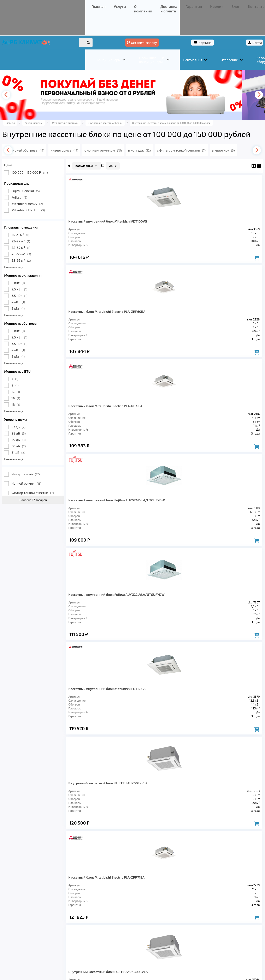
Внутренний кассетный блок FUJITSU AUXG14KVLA (96, 527)
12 (25, 381)
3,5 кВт (29, 285)
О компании (54, 5)
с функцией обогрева (44, 140)
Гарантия (108, 5)
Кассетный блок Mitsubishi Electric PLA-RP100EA (186, 423)
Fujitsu (29, 187)
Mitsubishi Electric (38, 199)
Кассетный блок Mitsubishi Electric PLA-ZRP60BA (142, 214)
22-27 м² (30, 231)
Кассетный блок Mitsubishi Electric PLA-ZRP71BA (231, 319)
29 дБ (28, 429)
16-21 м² (30, 224)
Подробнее (195, 952)
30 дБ (28, 435)
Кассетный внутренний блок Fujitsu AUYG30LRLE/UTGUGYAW (232, 423)
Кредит (124, 5)
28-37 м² (30, 237)
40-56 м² (31, 243)
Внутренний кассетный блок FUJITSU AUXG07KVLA (186, 319)
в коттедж (165, 140)
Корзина (225, 20)
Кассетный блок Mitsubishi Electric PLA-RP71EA (186, 214)
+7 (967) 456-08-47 (209, 5)
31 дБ (28, 442)
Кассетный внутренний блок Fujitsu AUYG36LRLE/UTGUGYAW (97, 631)
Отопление (85, 921)
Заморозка (112, 921)
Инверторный (35, 463)
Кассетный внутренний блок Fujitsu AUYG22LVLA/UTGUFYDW (97, 319)
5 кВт (28, 298)
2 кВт (28, 272)
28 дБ (28, 423)
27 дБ (28, 416)
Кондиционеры (26, 921)
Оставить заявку (191, 20)
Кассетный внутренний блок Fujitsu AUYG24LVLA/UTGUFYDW (232, 214)
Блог (138, 5)
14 (25, 387)
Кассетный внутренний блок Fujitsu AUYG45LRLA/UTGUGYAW (232, 527)
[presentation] (18, 75)
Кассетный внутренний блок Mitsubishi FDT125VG (142, 319)
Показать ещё (23, 256)
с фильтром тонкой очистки (209, 140)
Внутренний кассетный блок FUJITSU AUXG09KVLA (96, 423)
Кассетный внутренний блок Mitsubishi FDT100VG (96, 214)
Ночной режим (36, 473)
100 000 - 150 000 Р (39, 162)
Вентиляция (58, 921)
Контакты (153, 5)
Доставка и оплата (82, 5)
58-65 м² (31, 250)
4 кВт (28, 291)
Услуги (35, 5)
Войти (248, 20)
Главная (20, 5)
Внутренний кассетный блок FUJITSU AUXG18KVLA (142, 527)
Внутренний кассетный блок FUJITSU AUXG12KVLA (142, 423)
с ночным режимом (127, 140)
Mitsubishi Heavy (37, 193)
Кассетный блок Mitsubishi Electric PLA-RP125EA (186, 527)
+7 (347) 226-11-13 (240, 5)
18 (25, 394)
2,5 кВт (29, 279)
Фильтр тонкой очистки (42, 482)
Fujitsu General (35, 180)
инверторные (86, 140)
